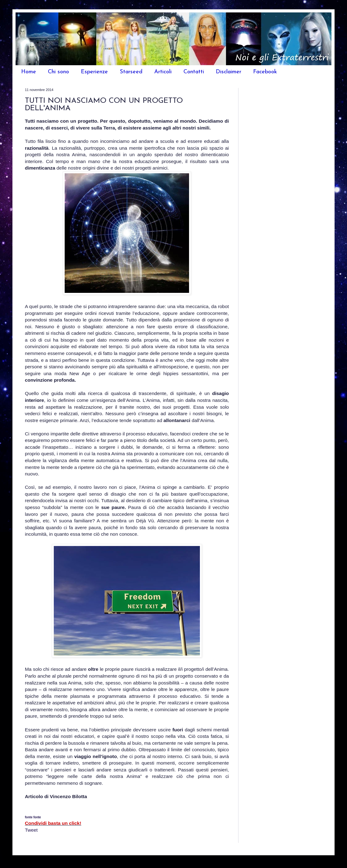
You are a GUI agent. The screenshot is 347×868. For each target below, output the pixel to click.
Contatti (194, 72)
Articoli (163, 72)
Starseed (131, 72)
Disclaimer (229, 72)
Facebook (265, 72)
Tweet (31, 830)
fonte (29, 817)
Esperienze (94, 72)
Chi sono (58, 72)
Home (29, 72)
